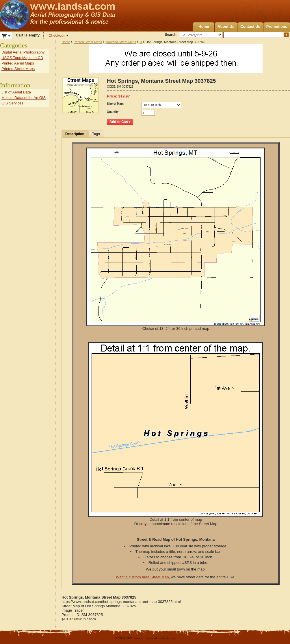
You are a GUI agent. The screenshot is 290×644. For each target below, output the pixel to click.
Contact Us (250, 26)
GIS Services (12, 103)
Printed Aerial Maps (18, 63)
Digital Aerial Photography (23, 52)
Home (204, 26)
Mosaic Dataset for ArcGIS (24, 98)
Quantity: (113, 112)
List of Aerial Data (16, 92)
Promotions (277, 26)
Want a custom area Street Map (142, 577)
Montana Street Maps (121, 42)
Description (75, 134)
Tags (96, 134)
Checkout (56, 35)
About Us (226, 26)
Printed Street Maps (88, 42)
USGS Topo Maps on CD (22, 58)
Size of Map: (115, 104)
